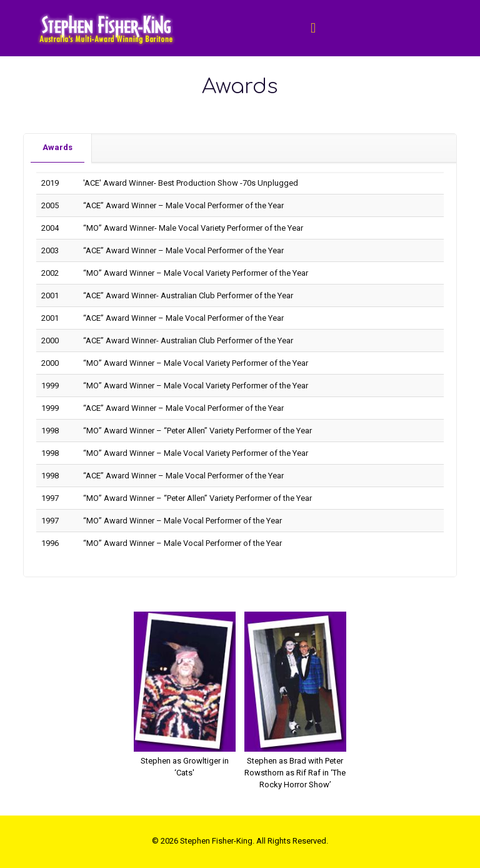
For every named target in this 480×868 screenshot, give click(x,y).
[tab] (58, 148)
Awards (57, 147)
